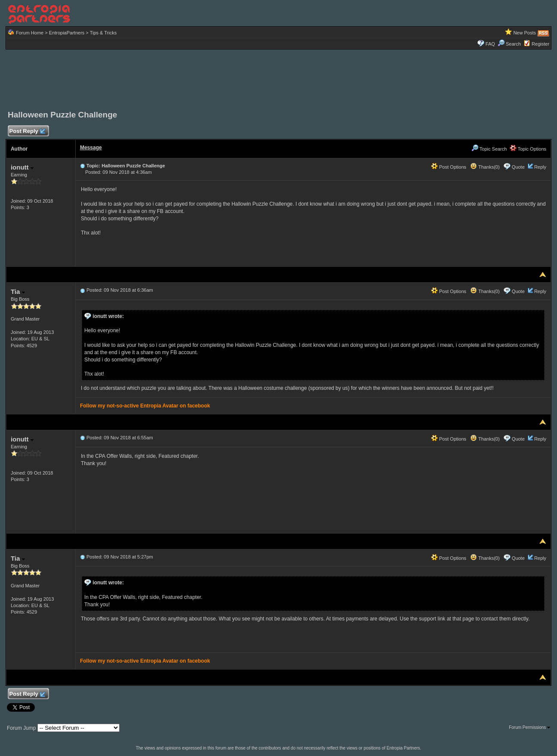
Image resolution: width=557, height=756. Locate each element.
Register (540, 44)
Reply (540, 167)
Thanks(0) (485, 167)
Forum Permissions (529, 727)
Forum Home (30, 33)
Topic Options (528, 149)
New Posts (525, 33)
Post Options (449, 167)
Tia (18, 292)
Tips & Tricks (103, 33)
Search (509, 44)
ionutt (22, 167)
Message (91, 148)
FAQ (490, 44)
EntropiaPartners (67, 33)
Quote (518, 167)
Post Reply (27, 131)
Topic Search (489, 149)
